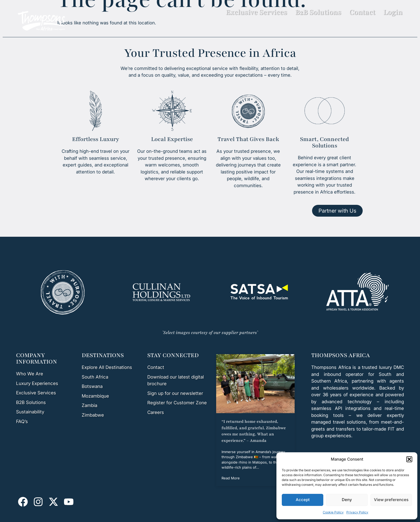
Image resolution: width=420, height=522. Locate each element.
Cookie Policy (333, 512)
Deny (347, 500)
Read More (231, 478)
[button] (409, 459)
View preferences (391, 500)
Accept (303, 500)
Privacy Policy (357, 512)
